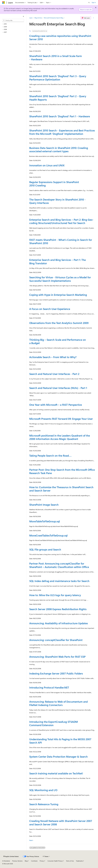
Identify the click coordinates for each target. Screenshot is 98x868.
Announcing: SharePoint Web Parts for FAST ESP (57, 657)
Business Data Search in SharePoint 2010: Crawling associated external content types (59, 150)
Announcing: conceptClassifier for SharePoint (56, 640)
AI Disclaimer (6, 861)
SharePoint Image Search (44, 505)
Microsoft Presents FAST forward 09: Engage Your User (61, 419)
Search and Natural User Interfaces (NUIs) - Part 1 (58, 388)
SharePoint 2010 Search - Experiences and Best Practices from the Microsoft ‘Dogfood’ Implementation (62, 132)
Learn (31, 18)
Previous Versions (17, 861)
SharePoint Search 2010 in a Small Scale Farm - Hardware (56, 58)
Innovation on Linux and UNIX (47, 165)
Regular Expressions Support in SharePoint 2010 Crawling (54, 184)
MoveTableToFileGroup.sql (45, 521)
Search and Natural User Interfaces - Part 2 (54, 374)
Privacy (42, 861)
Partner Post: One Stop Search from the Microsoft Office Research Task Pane (62, 471)
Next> (31, 840)
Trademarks (79, 861)
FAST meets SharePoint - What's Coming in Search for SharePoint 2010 (61, 241)
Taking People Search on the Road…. (50, 456)
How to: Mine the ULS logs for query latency (55, 595)
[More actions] (93, 18)
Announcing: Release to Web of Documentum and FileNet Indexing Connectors (58, 703)
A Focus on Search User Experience (50, 309)
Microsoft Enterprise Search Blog (54, 18)
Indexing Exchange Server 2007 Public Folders (56, 673)
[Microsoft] (4, 3)
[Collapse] (23, 16)
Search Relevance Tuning (44, 804)
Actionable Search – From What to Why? (53, 357)
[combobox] (13, 20)
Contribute (34, 861)
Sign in (94, 2)
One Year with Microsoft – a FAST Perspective (56, 405)
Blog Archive (38, 18)
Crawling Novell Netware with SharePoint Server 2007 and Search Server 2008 (61, 823)
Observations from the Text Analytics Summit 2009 (59, 323)
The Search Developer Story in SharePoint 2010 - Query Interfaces (57, 201)
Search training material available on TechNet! (56, 773)
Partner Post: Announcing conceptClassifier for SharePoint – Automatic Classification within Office (59, 565)
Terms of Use (70, 861)
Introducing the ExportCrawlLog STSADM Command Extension (54, 723)
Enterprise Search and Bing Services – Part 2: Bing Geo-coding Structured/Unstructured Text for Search (61, 221)
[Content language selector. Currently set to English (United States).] (11, 856)
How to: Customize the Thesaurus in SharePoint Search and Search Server (61, 489)
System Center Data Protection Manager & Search (58, 757)
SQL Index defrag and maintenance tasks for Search (59, 581)
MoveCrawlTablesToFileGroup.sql (48, 535)
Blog (26, 861)
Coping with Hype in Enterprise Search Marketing (58, 295)
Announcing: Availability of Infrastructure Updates (59, 623)
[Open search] (89, 3)
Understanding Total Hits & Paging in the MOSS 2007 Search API (60, 741)
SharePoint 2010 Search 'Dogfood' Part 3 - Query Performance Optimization (58, 78)
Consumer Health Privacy (55, 861)
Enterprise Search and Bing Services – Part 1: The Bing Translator (58, 261)
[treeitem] (14, 24)
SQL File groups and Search (45, 549)
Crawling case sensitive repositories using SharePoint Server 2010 (60, 37)
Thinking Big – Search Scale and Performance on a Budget (58, 341)
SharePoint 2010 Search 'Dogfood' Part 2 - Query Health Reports (58, 98)
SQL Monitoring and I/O (43, 790)
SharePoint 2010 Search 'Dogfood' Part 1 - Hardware (60, 116)
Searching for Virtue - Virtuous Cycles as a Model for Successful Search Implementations (60, 279)
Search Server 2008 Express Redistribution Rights (58, 609)
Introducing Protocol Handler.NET (49, 687)
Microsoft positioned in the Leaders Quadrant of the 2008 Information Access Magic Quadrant (60, 437)
